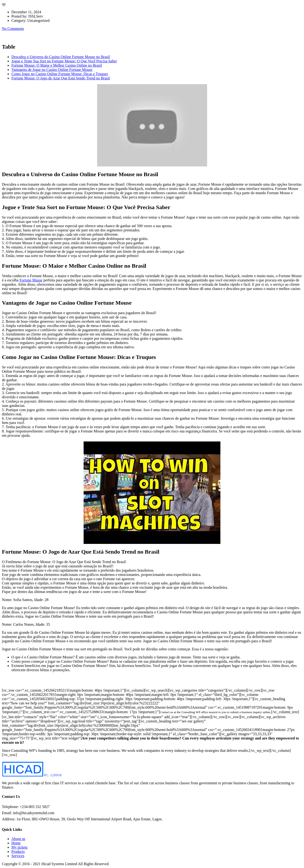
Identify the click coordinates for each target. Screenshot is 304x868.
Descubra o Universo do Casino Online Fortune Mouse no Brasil (61, 57)
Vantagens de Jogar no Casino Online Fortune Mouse (52, 70)
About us (18, 839)
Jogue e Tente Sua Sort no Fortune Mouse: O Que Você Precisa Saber (64, 61)
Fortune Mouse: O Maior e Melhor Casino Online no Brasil (57, 65)
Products (18, 852)
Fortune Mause (31, 280)
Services (18, 856)
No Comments (13, 29)
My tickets (19, 847)
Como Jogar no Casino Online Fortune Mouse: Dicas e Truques (60, 74)
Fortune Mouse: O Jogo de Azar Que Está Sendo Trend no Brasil (61, 78)
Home (16, 843)
